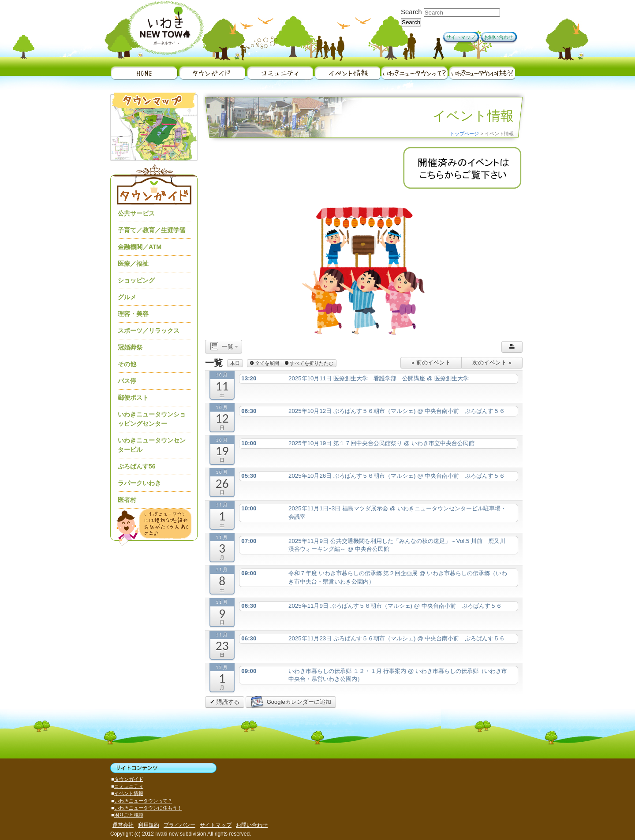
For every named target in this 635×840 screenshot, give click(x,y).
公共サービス (136, 213)
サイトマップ (461, 37)
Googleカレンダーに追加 (291, 702)
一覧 (224, 347)
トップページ (464, 134)
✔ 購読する (225, 702)
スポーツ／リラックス (149, 331)
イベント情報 (346, 73)
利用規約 (149, 825)
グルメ (127, 297)
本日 (235, 363)
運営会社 (123, 825)
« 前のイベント (431, 362)
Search (411, 12)
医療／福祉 (133, 264)
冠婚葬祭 (130, 347)
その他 (127, 364)
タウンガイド (211, 73)
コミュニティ (129, 786)
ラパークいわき (139, 483)
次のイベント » (492, 362)
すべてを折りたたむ (309, 363)
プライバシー (179, 825)
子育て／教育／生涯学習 (152, 230)
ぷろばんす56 (137, 466)
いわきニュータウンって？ (414, 73)
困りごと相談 (129, 815)
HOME (144, 73)
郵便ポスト (133, 398)
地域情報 (279, 73)
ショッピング (136, 280)
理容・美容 (133, 314)
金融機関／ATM (140, 247)
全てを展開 (265, 363)
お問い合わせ (499, 37)
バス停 (127, 381)
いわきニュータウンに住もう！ (481, 73)
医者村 (127, 500)
